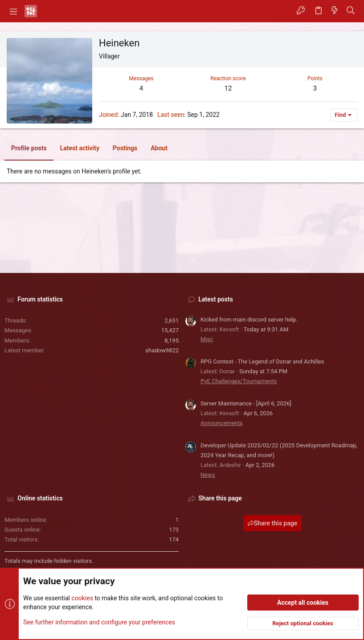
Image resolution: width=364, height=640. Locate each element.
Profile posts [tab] (29, 148)
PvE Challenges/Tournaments (239, 381)
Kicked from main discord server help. (249, 320)
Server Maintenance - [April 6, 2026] (246, 403)
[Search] (351, 11)
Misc (207, 339)
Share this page (273, 523)
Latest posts (216, 299)
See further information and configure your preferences (99, 622)
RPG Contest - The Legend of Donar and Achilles (262, 361)
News (208, 475)
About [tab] (159, 148)
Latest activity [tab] (80, 148)
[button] (13, 11)
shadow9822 (162, 350)
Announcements (222, 423)
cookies (82, 598)
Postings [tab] (125, 148)
